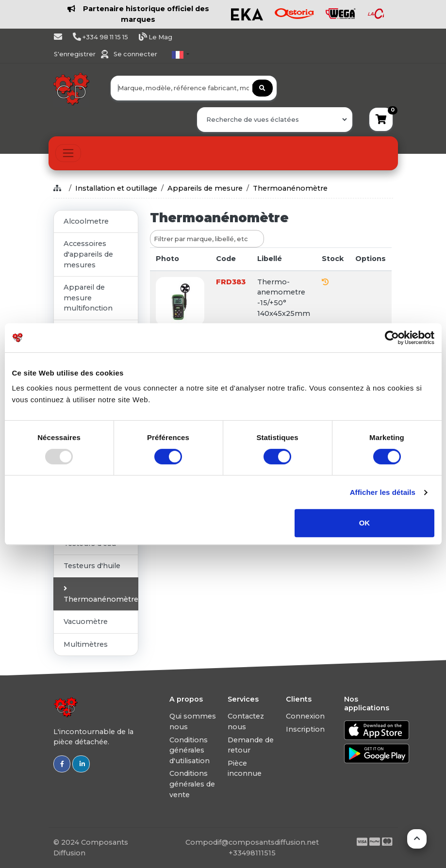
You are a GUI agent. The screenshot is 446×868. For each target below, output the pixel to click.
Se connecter (135, 54)
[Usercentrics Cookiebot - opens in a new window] (392, 338)
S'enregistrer (75, 54)
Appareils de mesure (205, 188)
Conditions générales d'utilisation (190, 750)
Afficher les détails (383, 492)
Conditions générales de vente (192, 784)
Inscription (305, 729)
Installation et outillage (116, 188)
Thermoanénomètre (290, 188)
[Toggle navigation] (68, 153)
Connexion (305, 716)
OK (365, 523)
